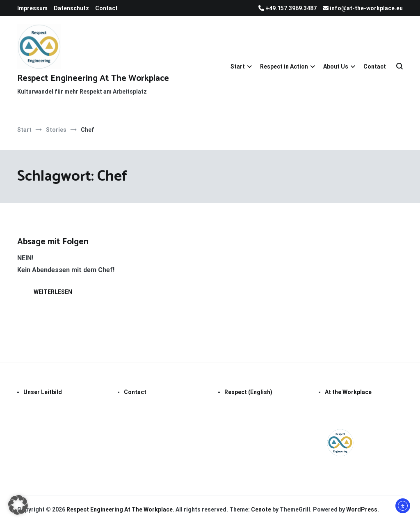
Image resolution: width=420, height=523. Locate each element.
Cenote (261, 509)
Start (238, 67)
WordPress (362, 509)
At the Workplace (348, 392)
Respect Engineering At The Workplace (93, 78)
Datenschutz (71, 8)
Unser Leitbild (43, 392)
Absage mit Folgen (53, 242)
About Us (336, 67)
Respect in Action (284, 67)
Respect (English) (248, 392)
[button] (18, 505)
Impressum (32, 8)
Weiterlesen (53, 292)
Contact (106, 8)
